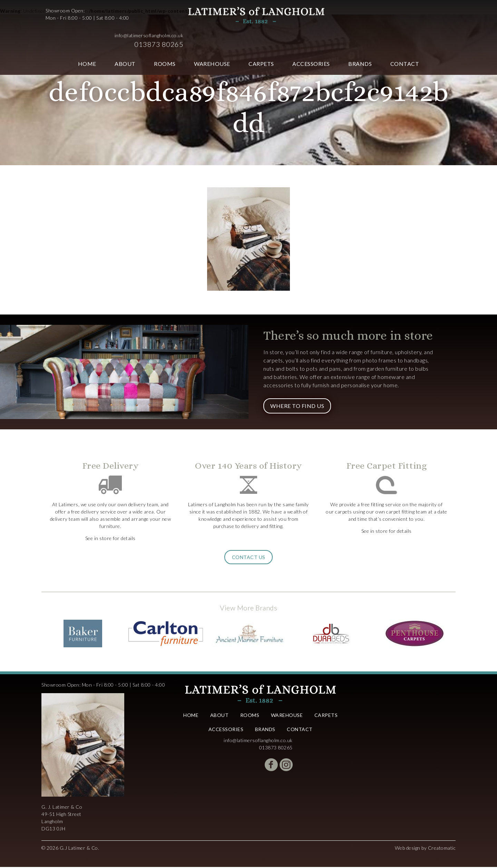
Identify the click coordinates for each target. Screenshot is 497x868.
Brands (360, 39)
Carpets (261, 39)
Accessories (311, 39)
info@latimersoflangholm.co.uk (417, 11)
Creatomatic (442, 849)
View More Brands (248, 609)
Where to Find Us (297, 407)
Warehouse (212, 39)
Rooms (165, 39)
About (125, 39)
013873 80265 (427, 19)
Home (87, 39)
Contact (405, 39)
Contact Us (249, 558)
